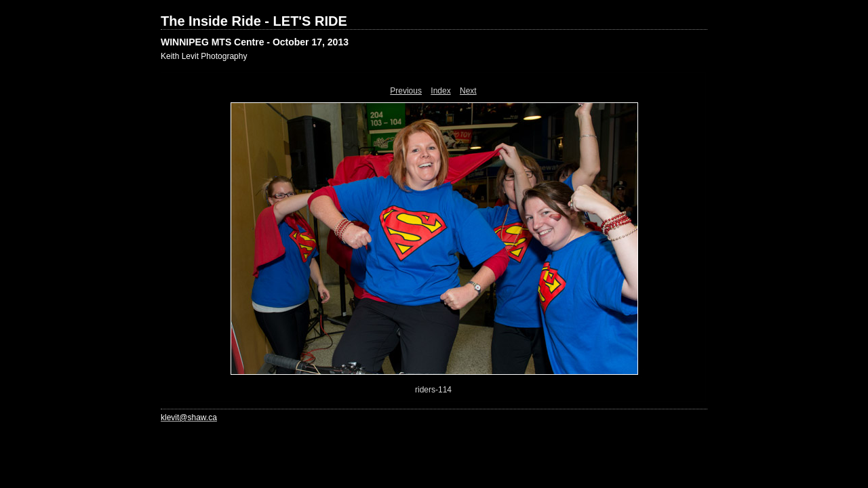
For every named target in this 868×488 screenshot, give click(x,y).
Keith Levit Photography (204, 56)
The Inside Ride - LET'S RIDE (254, 21)
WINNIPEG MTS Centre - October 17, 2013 (255, 42)
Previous (406, 91)
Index (440, 91)
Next (468, 91)
